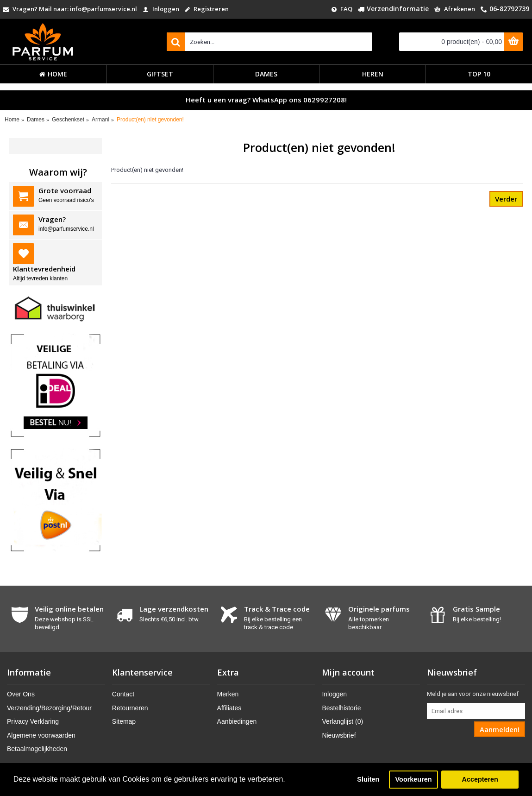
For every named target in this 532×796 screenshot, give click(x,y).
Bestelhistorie (341, 708)
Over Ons (21, 694)
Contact (123, 694)
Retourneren (130, 708)
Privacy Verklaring (33, 721)
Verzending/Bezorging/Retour (49, 708)
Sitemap (124, 721)
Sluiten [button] (368, 779)
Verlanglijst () (342, 721)
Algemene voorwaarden (41, 735)
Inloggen (334, 694)
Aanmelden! (500, 729)
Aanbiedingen (237, 721)
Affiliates (229, 708)
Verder (506, 199)
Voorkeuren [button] (414, 779)
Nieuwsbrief (339, 735)
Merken (228, 694)
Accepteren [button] (480, 779)
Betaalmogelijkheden (37, 749)
